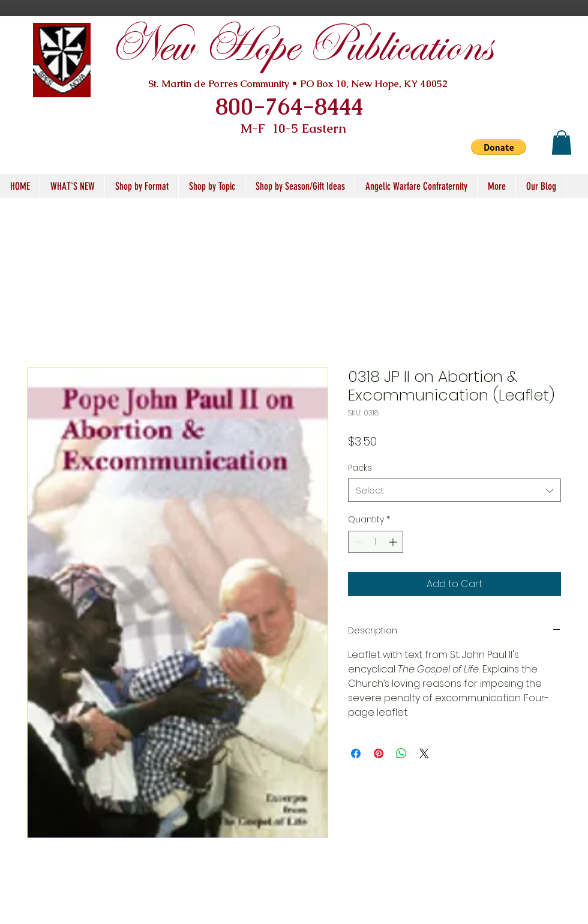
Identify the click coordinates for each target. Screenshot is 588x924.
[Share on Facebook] (356, 753)
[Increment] (394, 542)
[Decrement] (357, 542)
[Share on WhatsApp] (401, 753)
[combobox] (454, 490)
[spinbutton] (376, 542)
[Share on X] (424, 753)
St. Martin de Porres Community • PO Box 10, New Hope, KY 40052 (298, 84)
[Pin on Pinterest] (379, 753)
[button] (499, 147)
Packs (360, 468)
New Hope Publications (301, 47)
